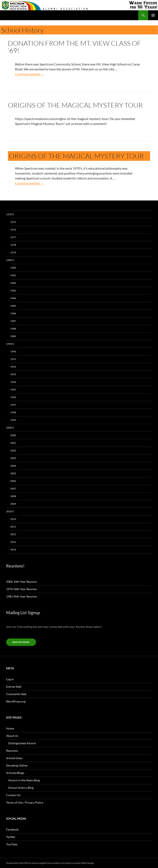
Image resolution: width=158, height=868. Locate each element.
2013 (13, 542)
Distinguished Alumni (22, 743)
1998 (13, 412)
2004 (13, 466)
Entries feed (14, 687)
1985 (13, 306)
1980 (13, 268)
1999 (13, 420)
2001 (13, 443)
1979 (13, 252)
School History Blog (21, 788)
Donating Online (17, 765)
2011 (13, 527)
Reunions (12, 751)
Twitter (11, 837)
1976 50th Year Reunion (22, 589)
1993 (13, 374)
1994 (13, 382)
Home (10, 728)
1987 (13, 321)
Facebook (12, 829)
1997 (13, 405)
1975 (13, 222)
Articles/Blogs (15, 773)
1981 (13, 275)
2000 (13, 435)
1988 (13, 329)
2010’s (10, 511)
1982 (13, 283)
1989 (13, 336)
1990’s (10, 344)
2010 (13, 519)
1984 (13, 298)
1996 (13, 397)
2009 (13, 504)
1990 (13, 351)
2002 (13, 450)
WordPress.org (16, 701)
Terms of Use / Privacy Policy (25, 802)
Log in (10, 679)
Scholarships (14, 758)
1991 (13, 359)
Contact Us (13, 795)
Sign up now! (21, 642)
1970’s (10, 214)
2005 (13, 473)
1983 (13, 291)
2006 (13, 481)
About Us (12, 736)
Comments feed (16, 694)
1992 (13, 367)
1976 (13, 230)
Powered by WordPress (19, 863)
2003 (13, 458)
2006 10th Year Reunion (22, 582)
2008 (13, 496)
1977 (13, 237)
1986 (13, 313)
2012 (13, 534)
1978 (13, 245)
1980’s (10, 260)
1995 (13, 390)
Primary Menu (153, 15)
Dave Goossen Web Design (80, 863)
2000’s (10, 428)
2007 (13, 489)
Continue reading (29, 74)
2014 (13, 549)
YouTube (12, 844)
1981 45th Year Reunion (22, 596)
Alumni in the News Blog (24, 780)
